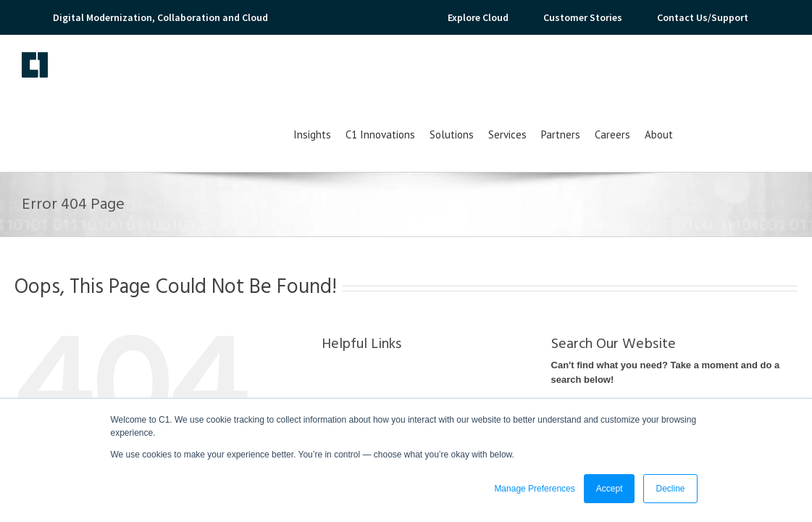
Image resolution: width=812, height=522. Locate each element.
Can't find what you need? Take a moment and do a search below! (666, 312)
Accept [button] (610, 489)
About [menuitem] (769, 74)
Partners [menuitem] (671, 74)
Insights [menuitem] (422, 74)
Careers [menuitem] (723, 74)
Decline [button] (670, 489)
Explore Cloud (478, 17)
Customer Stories (583, 17)
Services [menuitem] (618, 74)
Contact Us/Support (703, 17)
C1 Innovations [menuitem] (490, 74)
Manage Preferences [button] (534, 489)
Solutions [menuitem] (562, 74)
